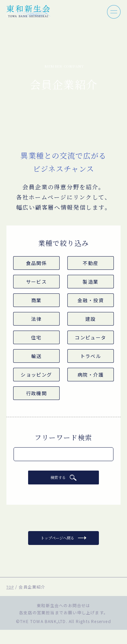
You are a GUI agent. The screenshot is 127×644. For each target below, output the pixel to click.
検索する (57, 481)
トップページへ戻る (57, 550)
